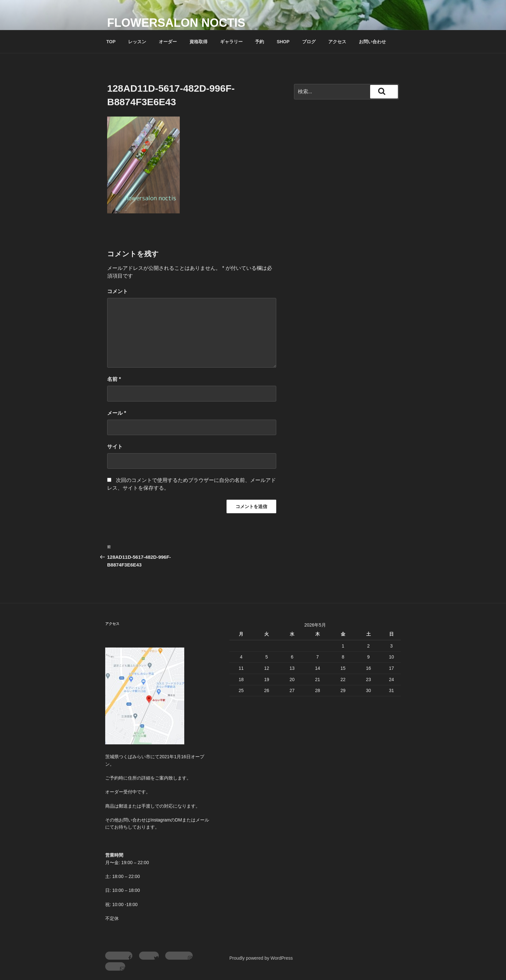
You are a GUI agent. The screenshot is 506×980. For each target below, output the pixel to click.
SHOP (283, 42)
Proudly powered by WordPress (261, 958)
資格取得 (198, 42)
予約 (259, 42)
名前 (114, 379)
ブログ (309, 42)
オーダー (168, 42)
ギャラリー (231, 42)
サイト (115, 447)
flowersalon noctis (176, 23)
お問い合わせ (372, 42)
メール (117, 413)
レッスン (137, 42)
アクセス (337, 42)
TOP (111, 42)
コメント (117, 291)
